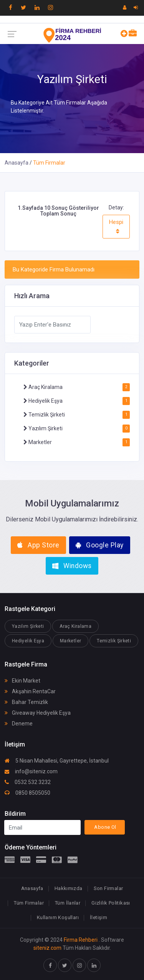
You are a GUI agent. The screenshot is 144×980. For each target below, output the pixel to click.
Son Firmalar (108, 888)
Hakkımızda (69, 888)
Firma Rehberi (81, 940)
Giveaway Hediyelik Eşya (38, 713)
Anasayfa (17, 163)
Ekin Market (22, 681)
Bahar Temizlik (26, 702)
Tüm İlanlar (68, 903)
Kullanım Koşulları (58, 917)
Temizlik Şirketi (46, 415)
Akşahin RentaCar (30, 691)
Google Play (100, 545)
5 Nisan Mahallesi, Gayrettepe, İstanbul (57, 761)
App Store (38, 545)
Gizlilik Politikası (111, 903)
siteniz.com (47, 948)
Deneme (19, 724)
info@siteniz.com (31, 771)
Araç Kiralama (45, 387)
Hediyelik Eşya (45, 401)
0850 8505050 (27, 793)
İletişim (98, 917)
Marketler (40, 442)
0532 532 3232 (28, 782)
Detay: (116, 207)
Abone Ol (105, 827)
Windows (72, 566)
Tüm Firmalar (29, 903)
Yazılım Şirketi (45, 428)
